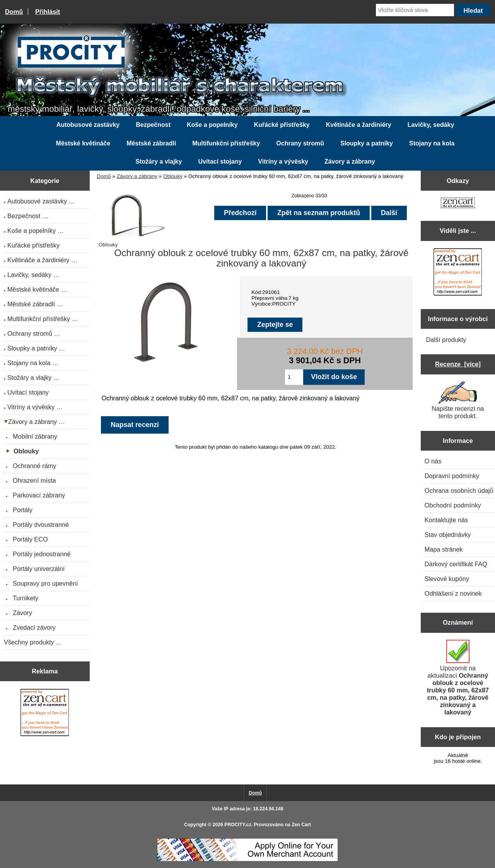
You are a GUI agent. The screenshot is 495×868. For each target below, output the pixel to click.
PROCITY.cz (238, 825)
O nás (433, 461)
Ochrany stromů (300, 143)
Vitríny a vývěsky (283, 161)
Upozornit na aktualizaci (458, 678)
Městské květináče (83, 143)
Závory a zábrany (137, 176)
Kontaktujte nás (446, 520)
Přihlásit (48, 12)
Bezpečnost (153, 125)
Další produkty (446, 340)
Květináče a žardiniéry (359, 125)
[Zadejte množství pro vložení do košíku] (294, 377)
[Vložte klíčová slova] (415, 10)
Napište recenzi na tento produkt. (458, 400)
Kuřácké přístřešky (282, 125)
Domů (14, 12)
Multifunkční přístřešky (226, 143)
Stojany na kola (432, 143)
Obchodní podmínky (453, 505)
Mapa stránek (444, 549)
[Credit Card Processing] (247, 860)
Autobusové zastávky (88, 125)
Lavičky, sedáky (431, 125)
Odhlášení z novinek (453, 593)
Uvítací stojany (220, 161)
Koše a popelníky (212, 125)
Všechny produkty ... (32, 642)
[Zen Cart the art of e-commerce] (45, 713)
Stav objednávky (448, 535)
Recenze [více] (458, 364)
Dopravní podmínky (452, 476)
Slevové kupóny (447, 579)
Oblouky (173, 176)
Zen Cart (301, 825)
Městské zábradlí (151, 143)
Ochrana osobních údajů (459, 490)
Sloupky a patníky (367, 143)
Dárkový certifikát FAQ (456, 564)
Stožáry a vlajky (159, 161)
